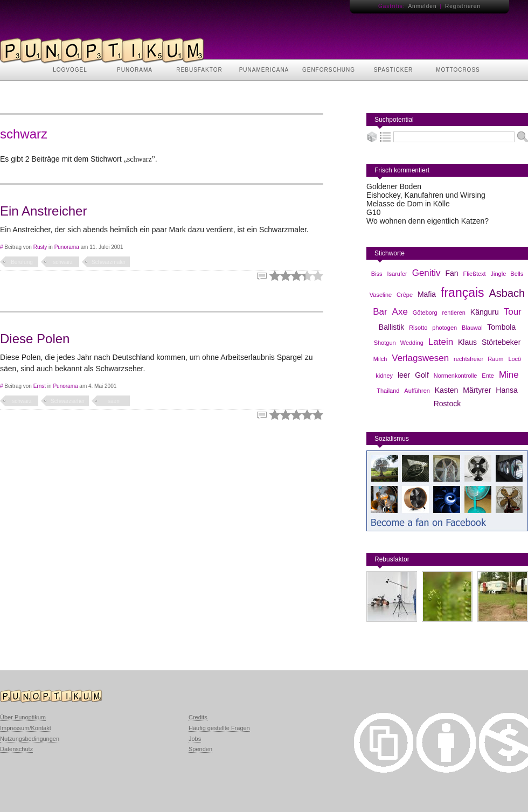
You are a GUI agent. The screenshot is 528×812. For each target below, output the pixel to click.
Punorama (67, 247)
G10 (373, 212)
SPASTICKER (394, 70)
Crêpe (405, 295)
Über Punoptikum (23, 717)
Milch (380, 359)
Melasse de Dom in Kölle (408, 204)
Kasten (447, 390)
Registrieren (463, 6)
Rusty (40, 247)
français (463, 293)
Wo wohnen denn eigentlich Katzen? (428, 221)
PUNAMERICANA (264, 70)
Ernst (40, 386)
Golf (422, 375)
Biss (377, 274)
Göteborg (425, 313)
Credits (198, 717)
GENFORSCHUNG (329, 70)
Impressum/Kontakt (26, 728)
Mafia (427, 294)
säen (114, 401)
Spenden (200, 749)
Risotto (418, 328)
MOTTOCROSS (458, 70)
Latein (441, 342)
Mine (509, 375)
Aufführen (417, 391)
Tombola (501, 327)
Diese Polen (35, 339)
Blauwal (472, 328)
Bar (380, 312)
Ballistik (391, 327)
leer (404, 375)
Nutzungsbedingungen (30, 739)
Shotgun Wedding (399, 343)
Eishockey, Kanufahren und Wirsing (426, 195)
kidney (384, 376)
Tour (513, 312)
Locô (515, 359)
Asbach (507, 293)
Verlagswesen (420, 358)
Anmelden (422, 6)
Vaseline (381, 295)
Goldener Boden (394, 186)
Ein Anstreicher (43, 211)
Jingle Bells (507, 274)
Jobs (195, 739)
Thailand (388, 391)
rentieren (454, 313)
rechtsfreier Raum (478, 359)
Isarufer (397, 274)
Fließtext (474, 274)
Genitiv (426, 273)
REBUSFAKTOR (199, 70)
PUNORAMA (135, 70)
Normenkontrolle (456, 376)
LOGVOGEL (70, 70)
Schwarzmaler (109, 262)
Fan (451, 273)
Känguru (485, 312)
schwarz (63, 262)
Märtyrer (477, 390)
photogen (444, 328)
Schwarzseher (68, 401)
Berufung (22, 262)
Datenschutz (16, 749)
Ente (488, 376)
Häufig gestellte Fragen (219, 728)
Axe (400, 312)
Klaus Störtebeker (489, 342)
